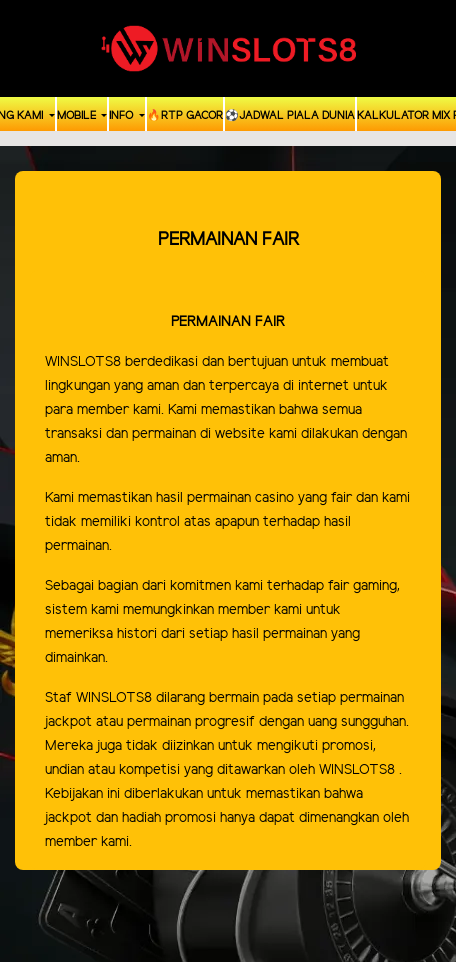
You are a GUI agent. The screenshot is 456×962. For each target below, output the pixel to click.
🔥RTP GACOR (185, 116)
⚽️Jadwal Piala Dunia (290, 116)
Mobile (78, 116)
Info (122, 116)
